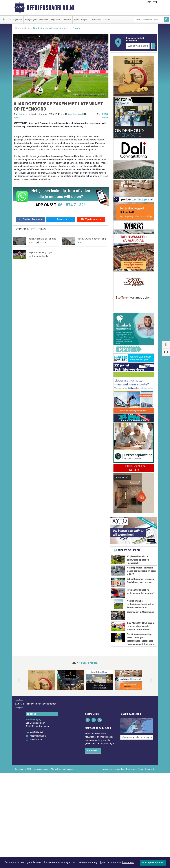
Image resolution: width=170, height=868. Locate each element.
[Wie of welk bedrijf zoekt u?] (138, 46)
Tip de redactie (91, 219)
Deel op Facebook (30, 219)
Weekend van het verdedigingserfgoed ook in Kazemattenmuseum (140, 604)
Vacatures (97, 19)
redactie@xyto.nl (38, 732)
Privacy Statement (146, 765)
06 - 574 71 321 (72, 205)
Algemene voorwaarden (113, 765)
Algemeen (18, 19)
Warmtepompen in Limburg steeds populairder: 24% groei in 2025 (141, 571)
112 (9, 19)
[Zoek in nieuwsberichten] (149, 19)
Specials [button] (66, 19)
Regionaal (55, 19)
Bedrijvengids (31, 19)
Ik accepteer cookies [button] (153, 863)
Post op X (61, 219)
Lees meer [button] (128, 862)
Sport (76, 19)
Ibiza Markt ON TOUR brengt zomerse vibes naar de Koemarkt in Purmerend (141, 626)
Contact (107, 19)
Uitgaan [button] (85, 19)
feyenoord (78, 114)
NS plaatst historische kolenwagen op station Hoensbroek (138, 560)
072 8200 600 (37, 728)
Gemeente (44, 19)
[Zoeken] (166, 19)
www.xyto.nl (36, 736)
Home (18, 28)
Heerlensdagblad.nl (51, 8)
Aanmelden (93, 746)
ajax (70, 114)
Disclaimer (131, 765)
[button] (15, 681)
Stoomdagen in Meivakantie (140, 612)
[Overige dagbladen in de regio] (137, 721)
